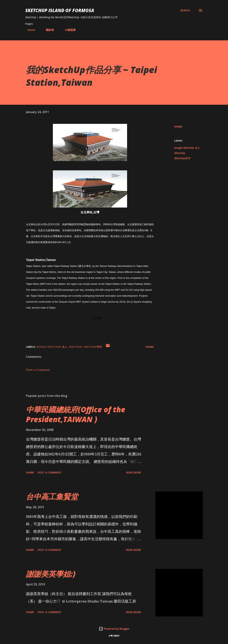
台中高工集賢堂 (52, 496)
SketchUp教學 (182, 158)
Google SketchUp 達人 (187, 148)
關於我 (48, 30)
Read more (134, 472)
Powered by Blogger (114, 629)
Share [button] (178, 127)
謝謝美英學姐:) (51, 574)
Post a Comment (38, 370)
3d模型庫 (68, 30)
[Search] (185, 10)
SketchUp (180, 153)
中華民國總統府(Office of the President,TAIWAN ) (76, 414)
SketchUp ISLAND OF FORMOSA (60, 10)
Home (29, 30)
